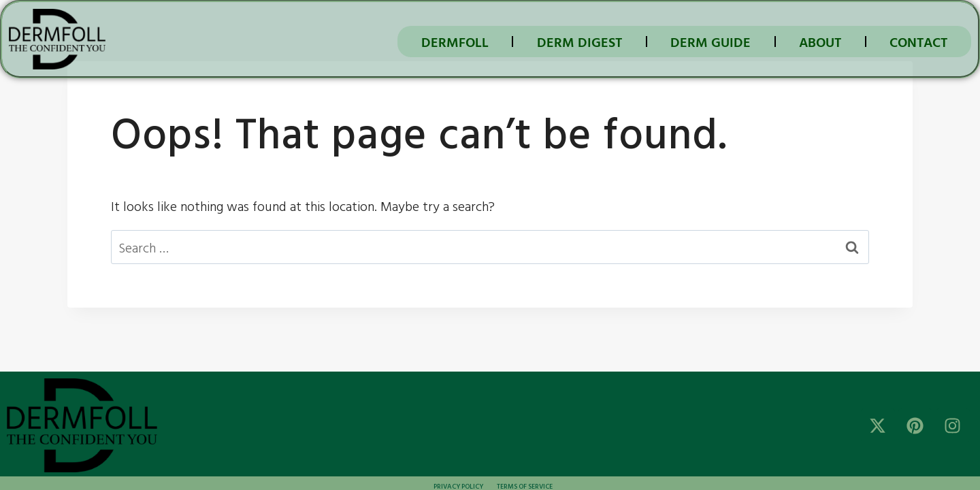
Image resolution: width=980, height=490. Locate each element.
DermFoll (455, 42)
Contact (918, 42)
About (820, 42)
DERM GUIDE (710, 42)
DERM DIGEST (579, 42)
